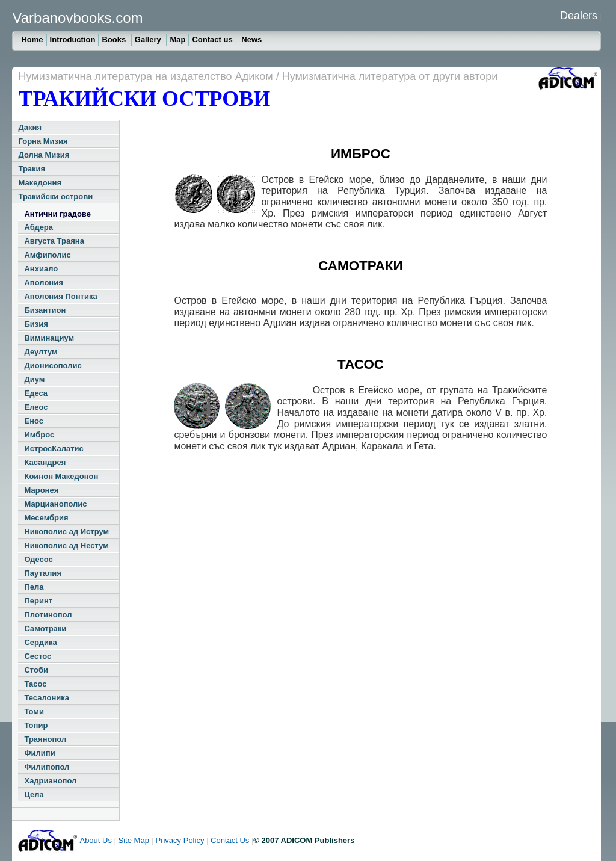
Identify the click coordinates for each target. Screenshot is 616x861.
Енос (34, 421)
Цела (34, 795)
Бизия (36, 324)
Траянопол (45, 739)
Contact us (213, 39)
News (251, 39)
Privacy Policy (180, 840)
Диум (34, 379)
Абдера (38, 227)
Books (115, 39)
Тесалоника (47, 698)
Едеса (36, 393)
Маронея (41, 490)
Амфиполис (47, 255)
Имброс (39, 435)
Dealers (579, 16)
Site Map (134, 840)
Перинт (38, 601)
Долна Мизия (44, 155)
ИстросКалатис (54, 449)
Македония (40, 183)
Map (177, 39)
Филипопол (47, 767)
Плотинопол (48, 615)
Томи (34, 711)
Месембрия (46, 518)
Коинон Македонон (61, 476)
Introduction (73, 39)
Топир (36, 725)
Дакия (30, 127)
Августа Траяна (54, 241)
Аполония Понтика (60, 296)
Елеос (36, 407)
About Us (95, 840)
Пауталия (42, 573)
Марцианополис (55, 504)
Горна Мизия (43, 141)
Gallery (149, 39)
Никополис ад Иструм (66, 532)
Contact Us (230, 840)
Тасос (35, 684)
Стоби (36, 670)
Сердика (40, 642)
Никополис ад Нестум (66, 545)
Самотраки (45, 628)
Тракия (32, 169)
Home (32, 39)
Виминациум (49, 338)
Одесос (38, 559)
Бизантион (45, 310)
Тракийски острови (55, 196)
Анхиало (41, 269)
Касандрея (45, 462)
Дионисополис (53, 366)
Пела (34, 587)
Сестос (38, 656)
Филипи (39, 753)
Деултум (41, 352)
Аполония (43, 282)
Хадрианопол (50, 781)
